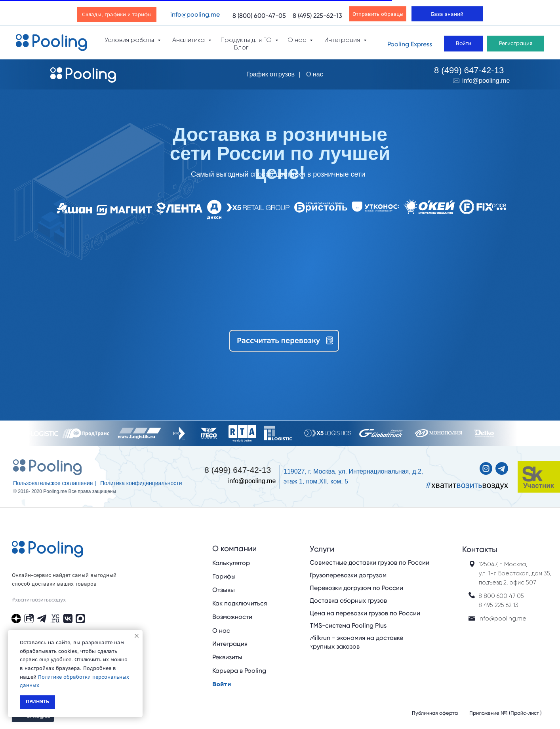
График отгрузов (270, 74)
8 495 (486, 605)
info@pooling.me (195, 14)
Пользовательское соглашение (53, 483)
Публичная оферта (435, 713)
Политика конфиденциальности (141, 483)
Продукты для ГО (247, 40)
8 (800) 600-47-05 (259, 16)
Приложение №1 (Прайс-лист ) (506, 713)
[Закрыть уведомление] (137, 636)
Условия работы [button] (130, 40)
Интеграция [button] (343, 40)
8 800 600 (494, 596)
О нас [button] (298, 40)
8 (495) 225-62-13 (317, 16)
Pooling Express (410, 44)
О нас (315, 74)
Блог (241, 47)
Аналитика (189, 40)
